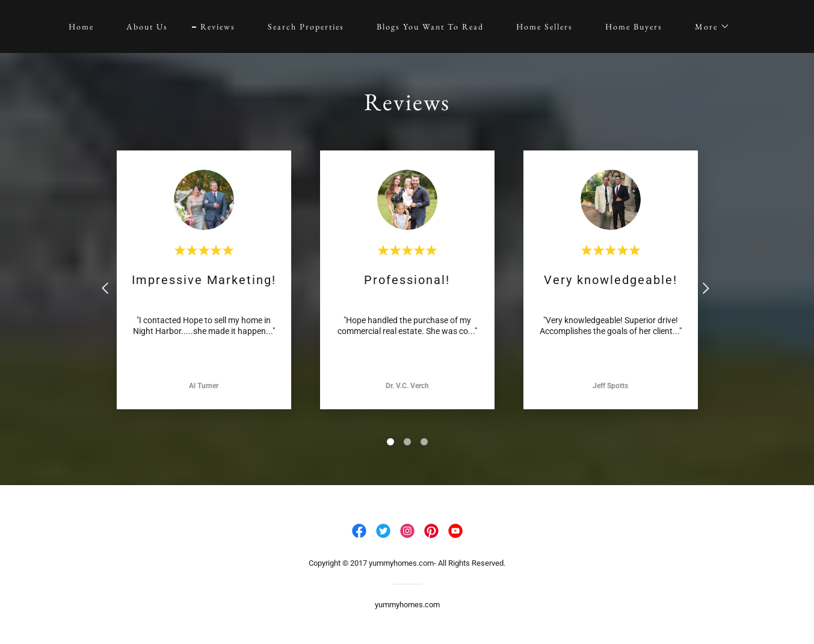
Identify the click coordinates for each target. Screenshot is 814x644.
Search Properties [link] (306, 26)
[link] (359, 531)
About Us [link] (147, 26)
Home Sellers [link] (544, 26)
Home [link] (81, 26)
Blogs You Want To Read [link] (430, 26)
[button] (708, 26)
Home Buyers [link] (634, 26)
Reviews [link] (218, 26)
